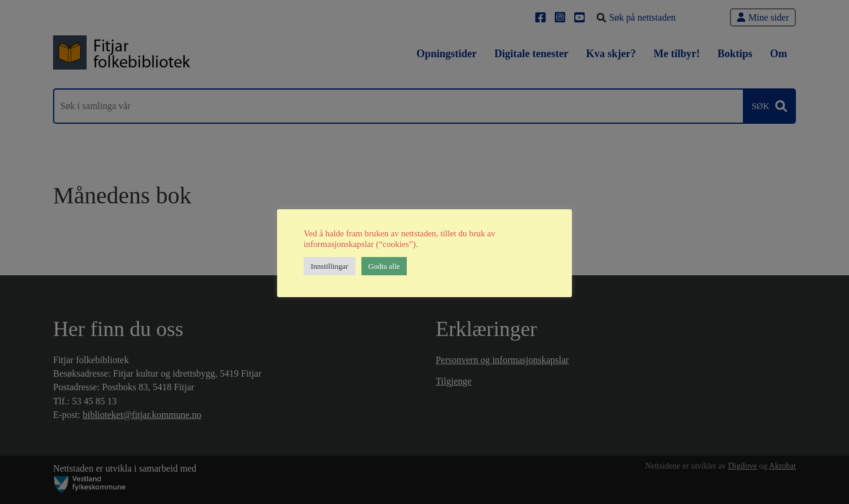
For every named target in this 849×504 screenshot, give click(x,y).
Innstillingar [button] (330, 266)
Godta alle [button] (384, 266)
